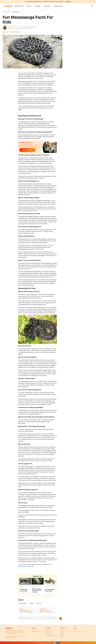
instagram (62, 634)
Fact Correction (53, 618)
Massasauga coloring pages (26, 566)
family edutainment (50, 636)
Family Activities (19, 6)
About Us (48, 630)
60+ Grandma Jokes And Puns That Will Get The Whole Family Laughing (44, 2)
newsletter (48, 634)
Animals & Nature (23, 603)
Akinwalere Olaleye (18, 27)
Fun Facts (29, 6)
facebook (62, 630)
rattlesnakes (43, 562)
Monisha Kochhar (15, 28)
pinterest (62, 632)
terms (75, 630)
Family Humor (47, 6)
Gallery (7, 67)
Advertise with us (36, 632)
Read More (68, 2)
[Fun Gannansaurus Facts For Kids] (50, 581)
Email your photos (27, 150)
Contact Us (34, 630)
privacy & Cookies (78, 632)
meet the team (49, 632)
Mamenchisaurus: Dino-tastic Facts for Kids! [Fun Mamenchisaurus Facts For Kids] (37, 590)
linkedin (62, 636)
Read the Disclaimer (25, 618)
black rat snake (46, 108)
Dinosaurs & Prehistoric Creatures (25, 586)
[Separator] (61, 619)
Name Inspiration (58, 6)
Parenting (37, 6)
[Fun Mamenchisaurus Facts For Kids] (38, 581)
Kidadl (3, 12)
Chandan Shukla (29, 28)
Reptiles (32, 603)
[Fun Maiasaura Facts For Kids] (25, 581)
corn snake (34, 562)
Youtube (62, 638)
